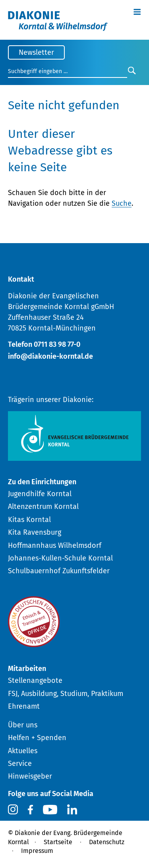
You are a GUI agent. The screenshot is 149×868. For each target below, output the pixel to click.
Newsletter (36, 52)
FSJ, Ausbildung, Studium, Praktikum (66, 694)
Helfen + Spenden (37, 738)
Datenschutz (107, 842)
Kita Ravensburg (35, 532)
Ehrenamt (24, 706)
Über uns (23, 725)
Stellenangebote (35, 680)
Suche (122, 203)
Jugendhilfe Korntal (40, 494)
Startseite (58, 842)
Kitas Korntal (29, 520)
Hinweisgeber (30, 776)
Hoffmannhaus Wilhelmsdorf (55, 545)
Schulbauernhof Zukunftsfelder (59, 571)
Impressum (37, 851)
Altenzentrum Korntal (43, 506)
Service (20, 764)
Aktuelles (23, 751)
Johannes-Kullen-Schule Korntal (60, 558)
